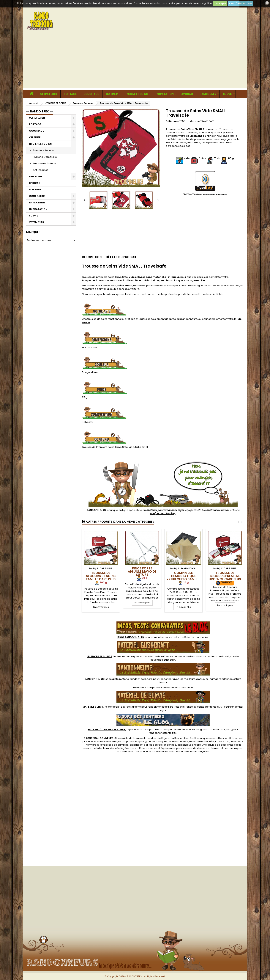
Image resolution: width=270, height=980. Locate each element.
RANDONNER (208, 94)
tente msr (224, 741)
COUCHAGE (91, 94)
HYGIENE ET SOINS (136, 94)
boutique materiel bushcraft (214, 738)
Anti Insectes (41, 170)
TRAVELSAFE (207, 121)
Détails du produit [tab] (121, 257)
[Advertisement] (135, 62)
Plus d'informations (241, 3)
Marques (33, 232)
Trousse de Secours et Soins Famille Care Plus (101, 576)
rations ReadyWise (198, 752)
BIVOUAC (187, 94)
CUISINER (112, 94)
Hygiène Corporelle (45, 157)
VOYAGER (35, 190)
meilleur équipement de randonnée (158, 688)
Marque (195, 121)
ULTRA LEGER (49, 94)
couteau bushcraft (218, 656)
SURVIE (228, 94)
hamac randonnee (221, 679)
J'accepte (220, 3)
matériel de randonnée (194, 637)
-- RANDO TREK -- (40, 111)
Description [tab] (92, 257)
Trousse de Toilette (45, 163)
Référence (172, 121)
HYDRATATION (164, 94)
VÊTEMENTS (37, 222)
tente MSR (171, 733)
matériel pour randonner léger (165, 510)
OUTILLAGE (36, 176)
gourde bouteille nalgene (216, 729)
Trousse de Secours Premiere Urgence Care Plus (225, 576)
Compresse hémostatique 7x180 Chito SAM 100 (184, 576)
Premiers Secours (44, 150)
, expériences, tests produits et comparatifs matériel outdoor (143, 729)
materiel (162, 656)
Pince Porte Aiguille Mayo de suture (142, 571)
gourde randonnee (165, 745)
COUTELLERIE (37, 196)
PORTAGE (70, 94)
